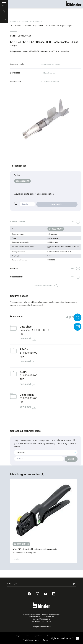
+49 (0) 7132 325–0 (43, 619)
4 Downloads (49, 73)
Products (14, 22)
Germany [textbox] (21, 452)
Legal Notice (38, 636)
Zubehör (24, 22)
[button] (4, 4)
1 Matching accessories (51, 82)
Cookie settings (62, 636)
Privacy (49, 636)
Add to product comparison (51, 64)
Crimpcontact (36, 22)
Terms (27, 636)
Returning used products (52, 640)
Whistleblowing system (31, 640)
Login (18, 636)
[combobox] (46, 452)
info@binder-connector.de (42, 627)
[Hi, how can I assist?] (77, 638)
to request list (57, 204)
